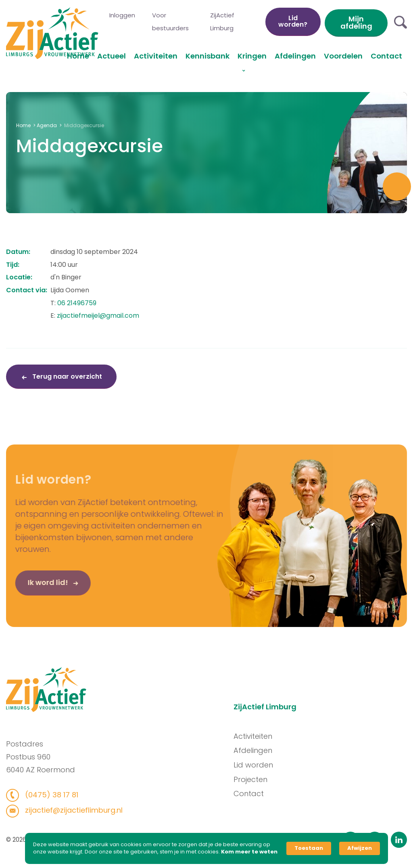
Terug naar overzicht (66, 376)
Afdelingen (295, 56)
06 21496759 (77, 303)
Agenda (47, 125)
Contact (386, 56)
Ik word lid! (37, 586)
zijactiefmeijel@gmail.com (98, 316)
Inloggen (122, 15)
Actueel (112, 56)
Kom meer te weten (249, 852)
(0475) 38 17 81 (47, 795)
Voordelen (343, 56)
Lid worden (257, 765)
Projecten (254, 779)
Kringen (252, 56)
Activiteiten (156, 56)
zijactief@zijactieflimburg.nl (70, 810)
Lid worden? (293, 21)
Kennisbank (208, 56)
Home (78, 56)
